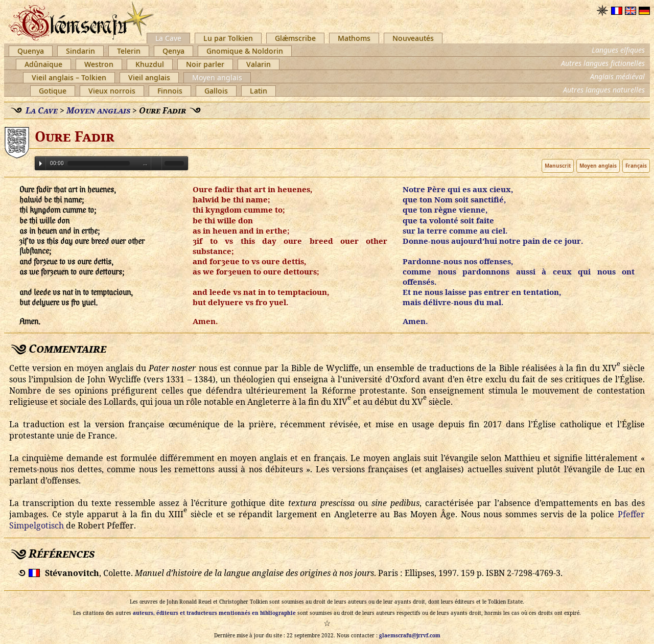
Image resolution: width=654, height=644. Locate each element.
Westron (99, 64)
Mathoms (354, 38)
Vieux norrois (112, 91)
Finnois (170, 91)
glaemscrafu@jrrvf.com (410, 635)
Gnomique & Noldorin (245, 51)
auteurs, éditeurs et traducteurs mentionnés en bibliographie (214, 613)
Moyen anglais (217, 77)
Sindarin (80, 51)
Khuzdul (150, 64)
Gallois (216, 91)
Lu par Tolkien (228, 38)
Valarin (259, 64)
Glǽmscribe (295, 38)
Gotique (53, 91)
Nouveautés (413, 38)
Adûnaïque (43, 64)
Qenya (173, 51)
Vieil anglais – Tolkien (69, 77)
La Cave (168, 38)
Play (41, 164)
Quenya (31, 51)
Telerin (129, 51)
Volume (156, 163)
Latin (259, 91)
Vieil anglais (149, 77)
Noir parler (205, 64)
